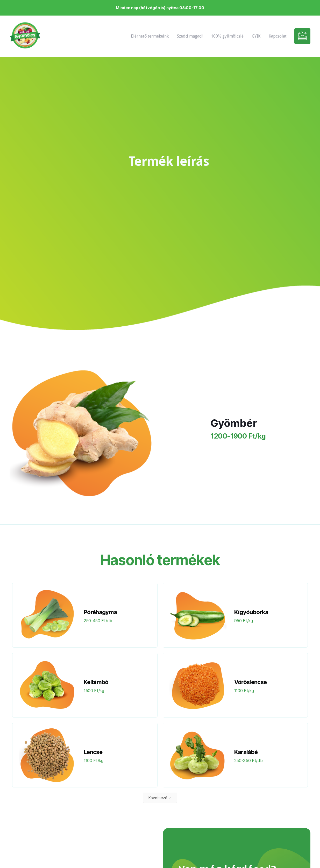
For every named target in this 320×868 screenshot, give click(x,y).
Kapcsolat (278, 36)
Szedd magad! (190, 36)
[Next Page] (160, 798)
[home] (25, 36)
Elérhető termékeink (150, 36)
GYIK (256, 36)
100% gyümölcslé (227, 36)
